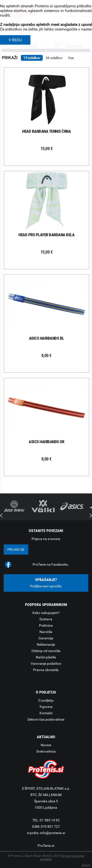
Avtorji (86, 865)
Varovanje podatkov (46, 664)
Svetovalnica (46, 751)
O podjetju (46, 700)
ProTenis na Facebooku (50, 564)
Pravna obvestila (46, 670)
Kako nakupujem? (46, 613)
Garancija (46, 638)
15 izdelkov (32, 58)
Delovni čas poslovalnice (46, 719)
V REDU (15, 40)
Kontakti (46, 713)
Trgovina (46, 707)
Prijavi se (16, 550)
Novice (46, 745)
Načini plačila (46, 657)
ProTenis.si (46, 846)
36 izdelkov (54, 58)
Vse (71, 58)
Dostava (46, 619)
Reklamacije (46, 644)
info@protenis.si (53, 833)
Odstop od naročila (46, 651)
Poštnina (46, 625)
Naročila (46, 632)
